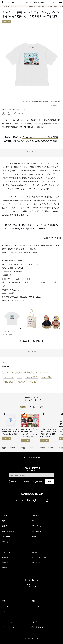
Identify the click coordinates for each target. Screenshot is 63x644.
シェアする (18, 113)
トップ (4, 7)
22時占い (43, 2)
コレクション (36, 516)
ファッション (19, 7)
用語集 (34, 536)
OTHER (39, 481)
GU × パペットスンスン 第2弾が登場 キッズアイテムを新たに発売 (11, 432)
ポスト (34, 521)
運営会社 (5, 568)
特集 (13, 2)
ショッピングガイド (9, 622)
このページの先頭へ (31, 457)
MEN (14, 481)
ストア (26, 2)
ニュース (8, 2)
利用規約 (34, 552)
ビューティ (19, 2)
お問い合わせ (36, 563)
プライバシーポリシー (39, 557)
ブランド (5, 601)
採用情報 (5, 557)
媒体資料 (5, 563)
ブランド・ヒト (34, 2)
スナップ (58, 2)
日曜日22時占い (8, 531)
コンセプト (35, 606)
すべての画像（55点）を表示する (31, 341)
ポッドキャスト (37, 531)
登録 (50, 481)
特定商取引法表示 (37, 627)
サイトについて (7, 552)
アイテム (5, 606)
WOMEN (26, 481)
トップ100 (50, 2)
